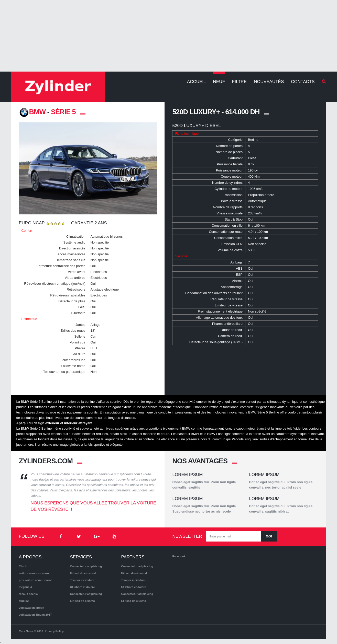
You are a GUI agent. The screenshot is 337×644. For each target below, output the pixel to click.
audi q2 (24, 601)
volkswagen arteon (32, 608)
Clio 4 (23, 566)
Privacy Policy (54, 631)
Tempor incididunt (82, 580)
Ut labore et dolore (82, 587)
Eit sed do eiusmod (83, 573)
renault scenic (28, 594)
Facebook (179, 556)
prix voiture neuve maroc (36, 580)
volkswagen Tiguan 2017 (35, 615)
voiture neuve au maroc (35, 573)
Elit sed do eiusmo (82, 601)
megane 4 (25, 587)
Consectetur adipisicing (86, 566)
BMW (32, 112)
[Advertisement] (169, 36)
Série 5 (63, 112)
